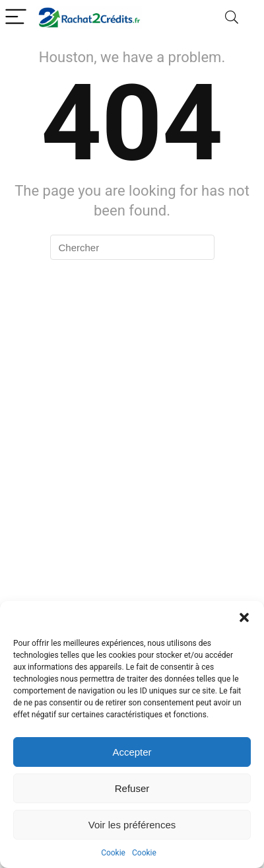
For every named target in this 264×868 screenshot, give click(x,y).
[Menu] (16, 18)
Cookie (113, 853)
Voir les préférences (132, 825)
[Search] (232, 18)
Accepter (132, 752)
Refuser (132, 788)
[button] (244, 617)
